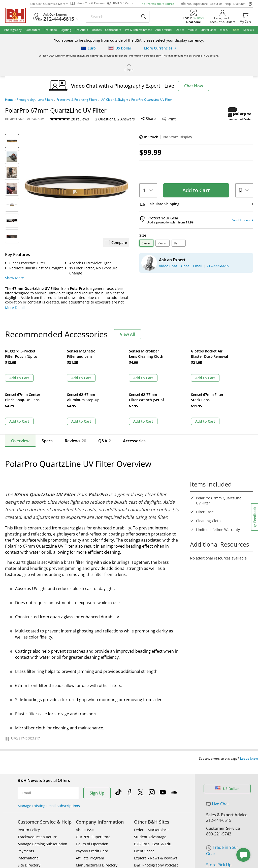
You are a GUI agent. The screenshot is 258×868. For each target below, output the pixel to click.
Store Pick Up (219, 812)
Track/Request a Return (38, 784)
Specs (47, 397)
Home (9, 100)
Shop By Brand (30, 819)
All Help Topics (30, 826)
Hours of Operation (92, 791)
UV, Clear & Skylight (114, 100)
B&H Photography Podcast (156, 812)
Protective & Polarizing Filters (77, 100)
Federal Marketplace (151, 777)
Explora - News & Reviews (156, 805)
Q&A (103, 397)
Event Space (144, 798)
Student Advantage (150, 784)
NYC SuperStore (194, 4)
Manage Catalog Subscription (42, 791)
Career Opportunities (94, 819)
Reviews (75, 397)
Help (228, 4)
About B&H (85, 777)
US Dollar (227, 736)
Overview (20, 397)
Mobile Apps (178, 853)
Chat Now (194, 86)
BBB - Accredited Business (30, 853)
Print (123, 119)
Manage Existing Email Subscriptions (49, 753)
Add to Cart (196, 190)
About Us (216, 4)
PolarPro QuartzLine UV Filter (152, 100)
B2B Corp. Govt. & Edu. (153, 791)
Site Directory (29, 812)
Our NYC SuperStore (93, 784)
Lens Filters (45, 100)
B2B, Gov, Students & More (49, 4)
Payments (26, 798)
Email (26, 740)
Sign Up (97, 740)
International (29, 805)
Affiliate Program (90, 805)
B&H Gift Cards (220, 819)
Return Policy (29, 777)
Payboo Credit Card (92, 798)
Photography (26, 100)
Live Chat (239, 4)
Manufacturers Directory (97, 812)
